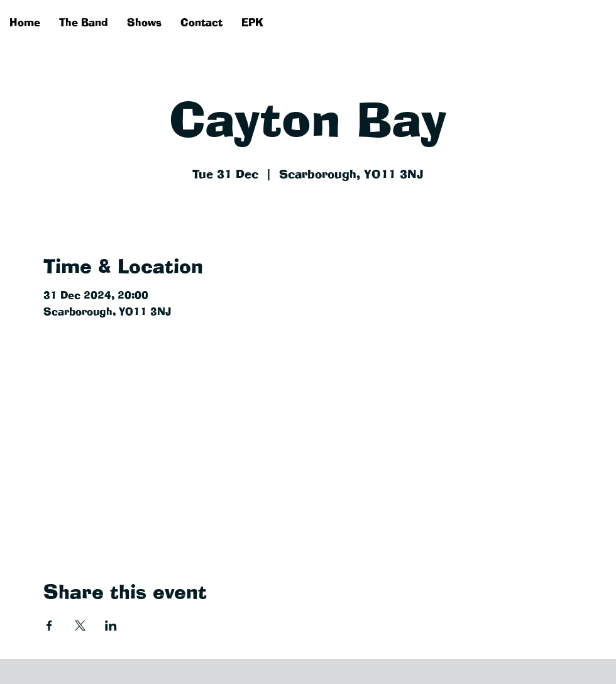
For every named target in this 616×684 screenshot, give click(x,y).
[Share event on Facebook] (49, 626)
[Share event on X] (80, 626)
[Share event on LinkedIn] (111, 626)
